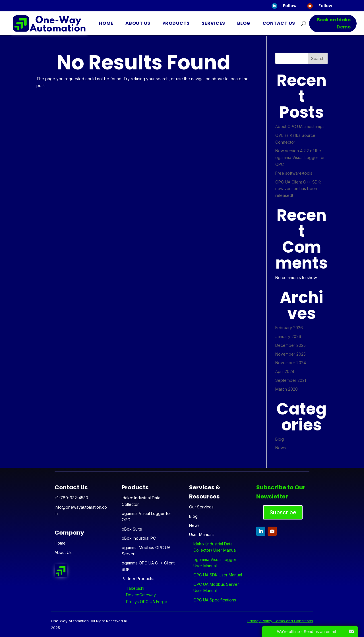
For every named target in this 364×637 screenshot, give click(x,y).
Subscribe (283, 512)
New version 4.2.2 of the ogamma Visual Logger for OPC (300, 157)
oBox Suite (132, 529)
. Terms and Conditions (292, 621)
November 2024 (291, 363)
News (281, 448)
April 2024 (285, 371)
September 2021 (291, 380)
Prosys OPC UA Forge (147, 602)
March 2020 (287, 389)
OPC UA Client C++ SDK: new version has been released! (298, 189)
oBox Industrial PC (139, 538)
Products (176, 23)
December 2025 (290, 345)
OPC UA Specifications (215, 600)
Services (213, 23)
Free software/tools (294, 173)
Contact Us (279, 23)
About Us (138, 23)
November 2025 (290, 354)
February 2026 (289, 328)
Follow (290, 6)
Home (106, 23)
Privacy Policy (260, 621)
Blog (244, 23)
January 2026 (288, 336)
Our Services (201, 507)
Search (318, 58)
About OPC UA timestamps (300, 126)
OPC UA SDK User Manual (218, 575)
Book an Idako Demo (334, 23)
